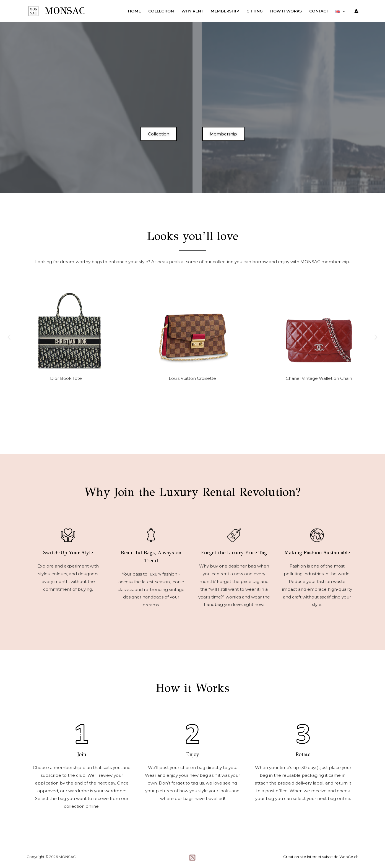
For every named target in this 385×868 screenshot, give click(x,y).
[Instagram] (192, 858)
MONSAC (65, 11)
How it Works (286, 11)
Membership (225, 11)
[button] (9, 337)
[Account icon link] (356, 11)
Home (134, 11)
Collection (161, 11)
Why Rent (192, 11)
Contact (319, 11)
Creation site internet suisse (308, 857)
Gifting (254, 11)
